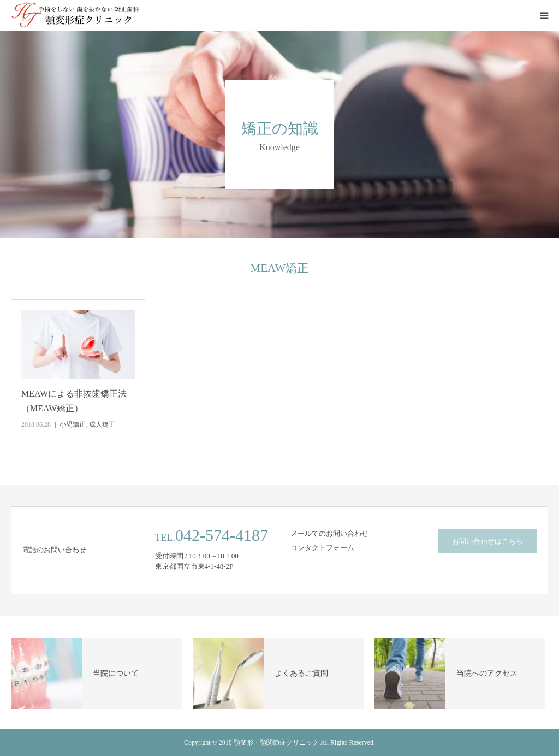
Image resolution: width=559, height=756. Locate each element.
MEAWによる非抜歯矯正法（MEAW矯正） (74, 401)
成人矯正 (102, 424)
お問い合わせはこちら (487, 541)
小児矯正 (73, 424)
